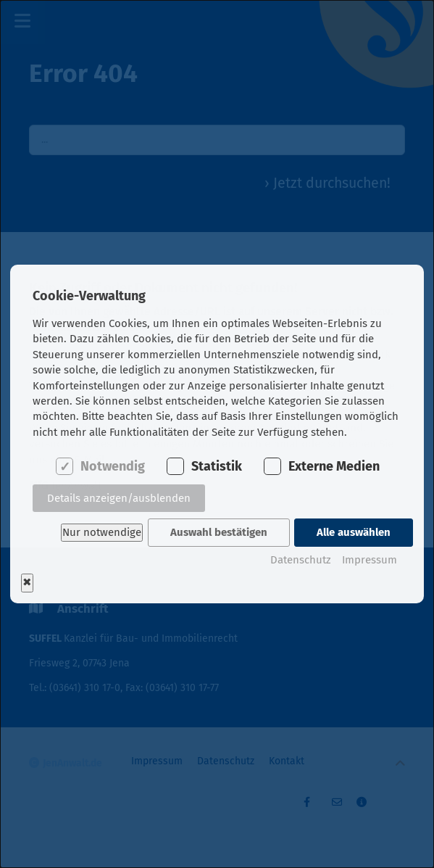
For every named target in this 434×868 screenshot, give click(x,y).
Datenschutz (301, 559)
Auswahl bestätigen (218, 532)
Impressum (370, 559)
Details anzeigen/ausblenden (119, 499)
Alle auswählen (354, 532)
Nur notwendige (100, 532)
